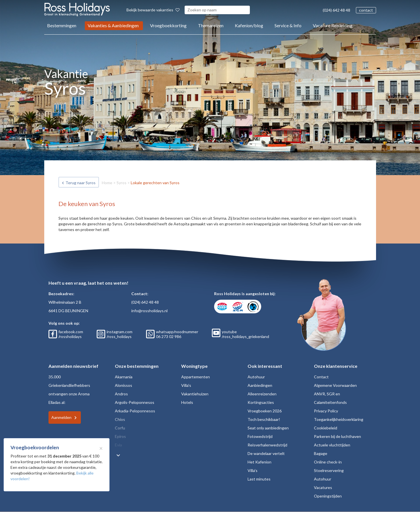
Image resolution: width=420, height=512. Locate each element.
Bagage (321, 453)
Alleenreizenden (262, 394)
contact (366, 10)
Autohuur (256, 377)
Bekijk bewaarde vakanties (153, 10)
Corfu (120, 428)
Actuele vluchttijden (332, 445)
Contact (321, 377)
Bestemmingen (62, 25)
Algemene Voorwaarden (335, 385)
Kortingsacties (261, 402)
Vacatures (323, 487)
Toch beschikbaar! (264, 419)
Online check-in (328, 462)
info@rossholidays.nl (149, 311)
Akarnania (124, 377)
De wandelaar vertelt (266, 453)
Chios (120, 419)
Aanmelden (61, 417)
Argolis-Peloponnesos (135, 402)
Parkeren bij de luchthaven (337, 436)
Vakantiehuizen (195, 394)
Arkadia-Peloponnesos (135, 411)
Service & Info (288, 25)
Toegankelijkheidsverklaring (339, 419)
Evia (118, 445)
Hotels (187, 402)
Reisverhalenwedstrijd (267, 445)
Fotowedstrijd (260, 436)
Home (107, 183)
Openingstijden (328, 496)
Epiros (120, 436)
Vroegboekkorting (168, 25)
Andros (121, 394)
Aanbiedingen (260, 385)
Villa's (186, 385)
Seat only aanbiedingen (268, 428)
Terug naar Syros (81, 183)
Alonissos (124, 385)
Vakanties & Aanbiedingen (113, 25)
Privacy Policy (326, 411)
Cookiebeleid (326, 428)
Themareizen (211, 25)
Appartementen (196, 377)
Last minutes (259, 479)
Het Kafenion (259, 462)
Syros (122, 183)
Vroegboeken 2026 (265, 411)
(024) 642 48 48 (336, 10)
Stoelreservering (329, 470)
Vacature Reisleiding (333, 25)
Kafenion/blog (249, 25)
